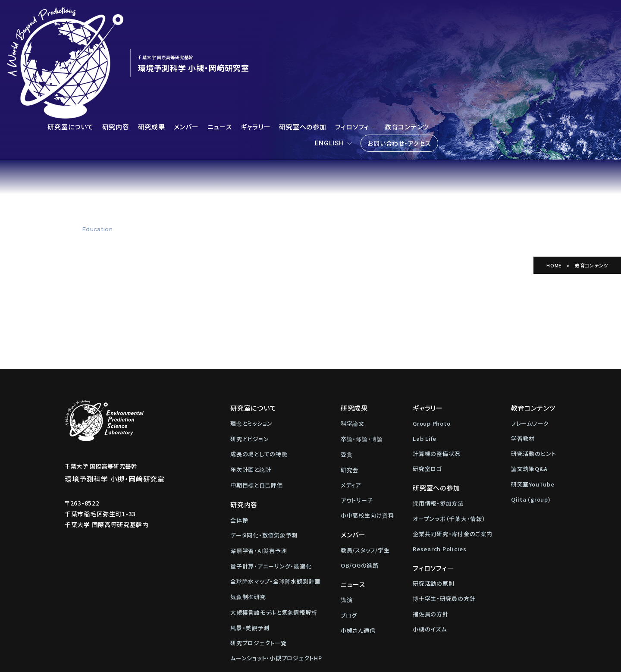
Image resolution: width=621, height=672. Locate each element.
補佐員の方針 (431, 530)
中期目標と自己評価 (257, 401)
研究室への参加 (303, 43)
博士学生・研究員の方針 (444, 515)
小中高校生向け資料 (367, 432)
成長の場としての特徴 (259, 370)
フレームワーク (530, 340)
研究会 (350, 386)
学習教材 (523, 355)
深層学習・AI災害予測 (259, 467)
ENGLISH (329, 60)
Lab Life (425, 355)
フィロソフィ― (356, 43)
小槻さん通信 (358, 547)
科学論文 (353, 340)
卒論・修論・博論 (362, 355)
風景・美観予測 (250, 544)
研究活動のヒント (534, 370)
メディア (351, 401)
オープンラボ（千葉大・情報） (449, 435)
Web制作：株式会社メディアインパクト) (367, 660)
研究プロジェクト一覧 (259, 559)
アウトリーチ (357, 416)
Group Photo (431, 340)
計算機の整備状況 (436, 370)
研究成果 (152, 43)
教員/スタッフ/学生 (365, 466)
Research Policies (440, 465)
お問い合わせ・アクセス (399, 60)
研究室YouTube (533, 400)
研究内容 (116, 43)
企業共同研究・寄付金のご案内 (453, 450)
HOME (554, 182)
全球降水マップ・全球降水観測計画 (275, 498)
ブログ (349, 532)
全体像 (239, 436)
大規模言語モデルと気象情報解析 (274, 529)
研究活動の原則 (433, 500)
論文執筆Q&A (529, 385)
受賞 (347, 371)
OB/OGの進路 (360, 482)
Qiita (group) (531, 416)
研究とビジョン (249, 355)
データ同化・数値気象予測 (264, 451)
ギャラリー (256, 43)
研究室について (70, 43)
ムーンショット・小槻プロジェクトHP (276, 574)
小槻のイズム (430, 545)
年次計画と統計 (251, 386)
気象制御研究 (248, 513)
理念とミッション (251, 340)
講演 (347, 516)
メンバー (186, 43)
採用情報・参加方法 (438, 419)
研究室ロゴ (427, 385)
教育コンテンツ (407, 43)
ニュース (220, 43)
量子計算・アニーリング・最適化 (271, 482)
